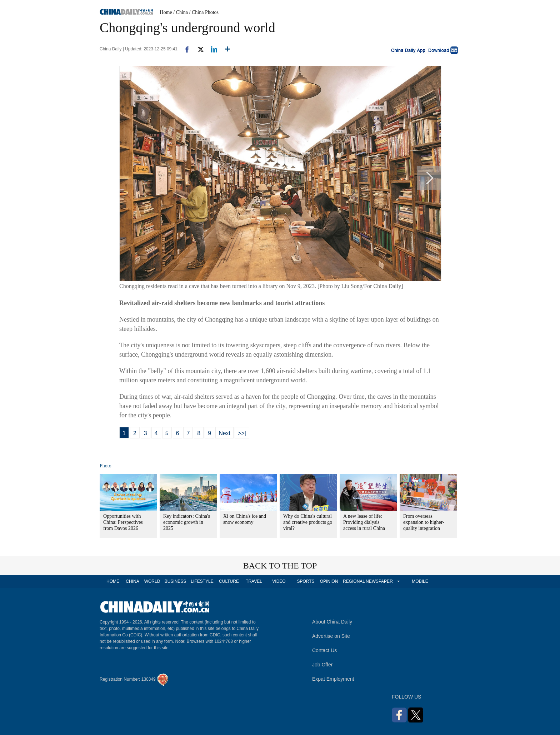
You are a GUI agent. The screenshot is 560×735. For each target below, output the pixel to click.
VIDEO (279, 581)
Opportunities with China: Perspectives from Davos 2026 (123, 522)
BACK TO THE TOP (280, 566)
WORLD (152, 581)
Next (224, 433)
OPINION (329, 581)
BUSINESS (176, 581)
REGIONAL (354, 581)
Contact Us (324, 650)
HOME (113, 581)
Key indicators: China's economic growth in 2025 (187, 522)
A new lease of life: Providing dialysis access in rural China (364, 522)
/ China (181, 12)
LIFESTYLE (202, 581)
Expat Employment (333, 679)
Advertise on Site (331, 636)
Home (166, 12)
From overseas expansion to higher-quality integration (424, 522)
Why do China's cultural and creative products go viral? (308, 522)
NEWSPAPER (379, 581)
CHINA (132, 581)
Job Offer (322, 665)
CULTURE (229, 581)
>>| (242, 433)
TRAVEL (254, 581)
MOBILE (420, 581)
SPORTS (306, 581)
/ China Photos (204, 12)
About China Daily (332, 622)
